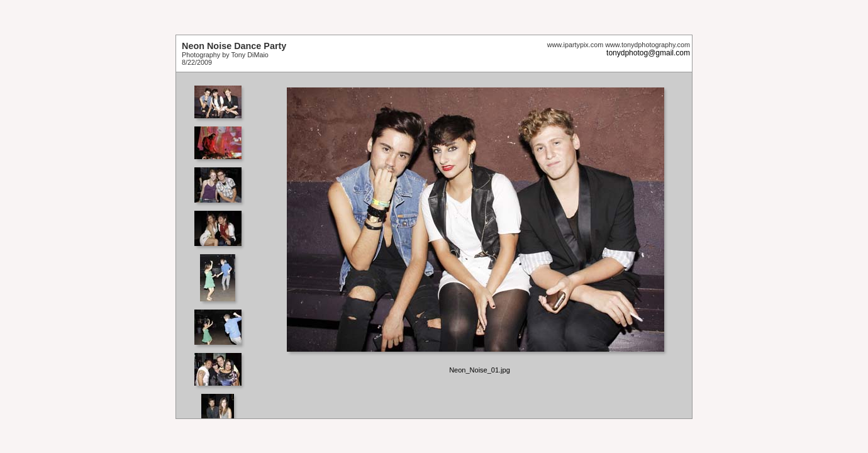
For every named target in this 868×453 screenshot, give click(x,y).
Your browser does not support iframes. (222, 245)
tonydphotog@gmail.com (648, 53)
